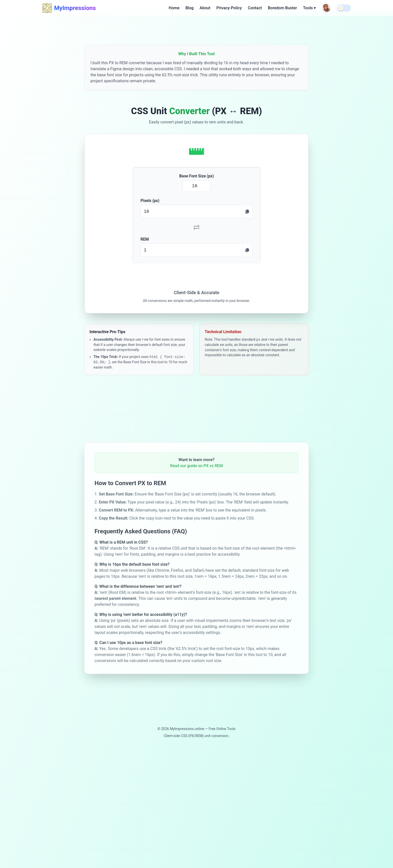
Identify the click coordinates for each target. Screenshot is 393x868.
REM (146, 239)
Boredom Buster (282, 7)
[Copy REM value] (246, 249)
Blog (189, 7)
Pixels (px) (151, 201)
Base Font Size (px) (197, 177)
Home (174, 7)
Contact (255, 7)
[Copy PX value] (246, 212)
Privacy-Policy (229, 7)
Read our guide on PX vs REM (197, 470)
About (205, 7)
